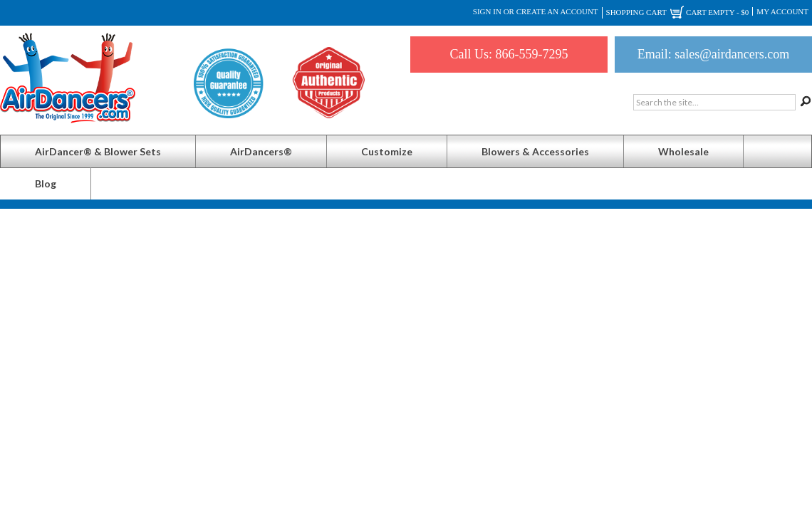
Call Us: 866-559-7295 (509, 54)
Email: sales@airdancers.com (714, 54)
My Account (782, 11)
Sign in (487, 11)
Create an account (557, 11)
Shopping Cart (678, 13)
